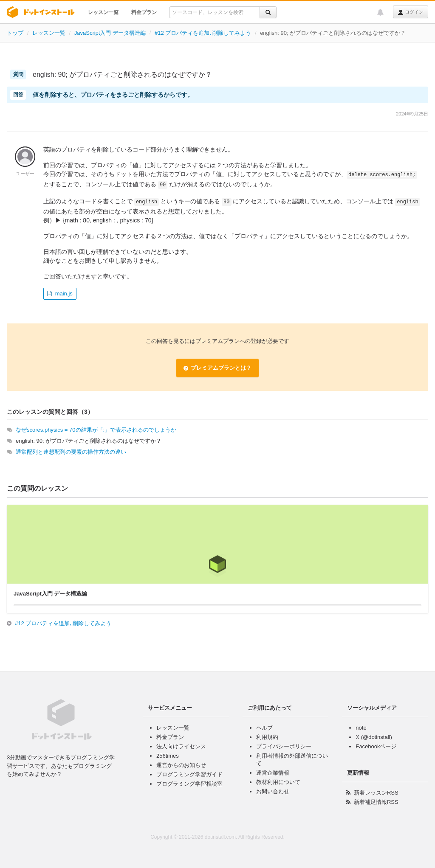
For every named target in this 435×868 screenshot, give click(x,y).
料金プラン (144, 12)
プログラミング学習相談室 (189, 784)
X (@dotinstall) (374, 737)
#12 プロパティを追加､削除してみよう (203, 33)
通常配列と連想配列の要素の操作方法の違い (71, 452)
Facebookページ (376, 746)
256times (168, 756)
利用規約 (267, 737)
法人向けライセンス (181, 746)
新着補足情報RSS (376, 802)
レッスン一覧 (103, 12)
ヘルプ (264, 728)
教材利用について (278, 782)
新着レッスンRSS (376, 793)
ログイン (411, 12)
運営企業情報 (273, 773)
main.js (64, 294)
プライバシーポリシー (284, 746)
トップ (15, 33)
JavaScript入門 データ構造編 (110, 33)
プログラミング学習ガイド (189, 774)
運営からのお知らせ (181, 765)
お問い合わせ (273, 791)
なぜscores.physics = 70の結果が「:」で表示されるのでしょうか (96, 430)
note (361, 728)
